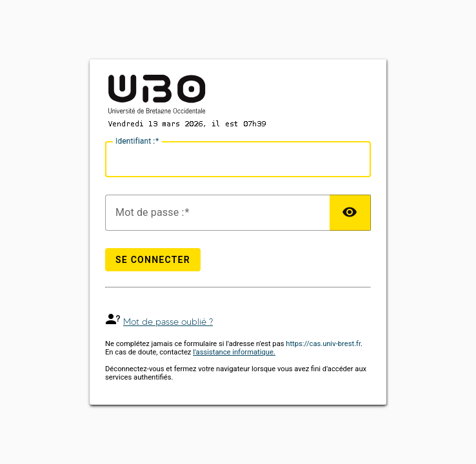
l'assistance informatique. (234, 352)
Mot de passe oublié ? (168, 322)
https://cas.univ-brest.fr (323, 344)
